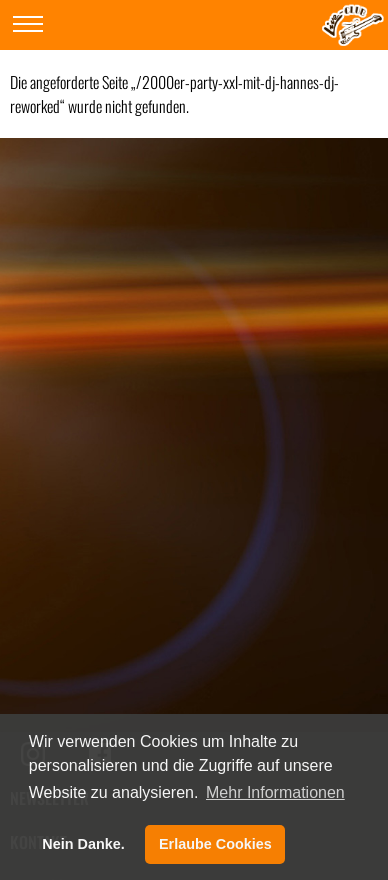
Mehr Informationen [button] (275, 792)
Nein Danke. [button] (83, 844)
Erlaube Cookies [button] (215, 844)
